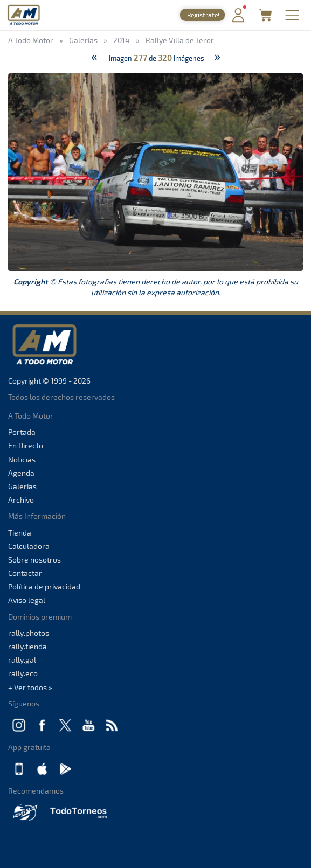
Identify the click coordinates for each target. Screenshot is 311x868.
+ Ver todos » (30, 687)
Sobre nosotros (34, 560)
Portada (22, 432)
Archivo (21, 500)
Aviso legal (27, 600)
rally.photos (29, 633)
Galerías (22, 486)
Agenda (21, 473)
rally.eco (23, 673)
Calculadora (29, 546)
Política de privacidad (44, 586)
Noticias (22, 459)
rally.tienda (27, 646)
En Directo (26, 445)
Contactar (25, 573)
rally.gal (22, 660)
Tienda (20, 533)
